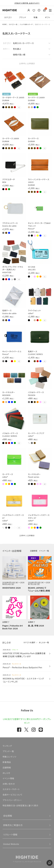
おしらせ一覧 (44, 642)
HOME (5, 24)
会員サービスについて (12, 795)
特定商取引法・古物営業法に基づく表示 (20, 805)
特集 (36, 17)
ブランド (23, 17)
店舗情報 (34, 551)
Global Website (11, 844)
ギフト (48, 17)
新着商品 (7, 762)
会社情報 (8, 816)
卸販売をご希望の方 (13, 825)
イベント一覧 (44, 551)
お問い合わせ (9, 784)
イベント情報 (8, 778)
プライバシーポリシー (12, 800)
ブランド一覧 (8, 751)
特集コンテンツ (9, 757)
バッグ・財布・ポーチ (26, 24)
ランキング (7, 746)
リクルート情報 (10, 835)
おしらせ (6, 773)
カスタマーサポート (11, 789)
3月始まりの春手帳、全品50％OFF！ (27, 3)
